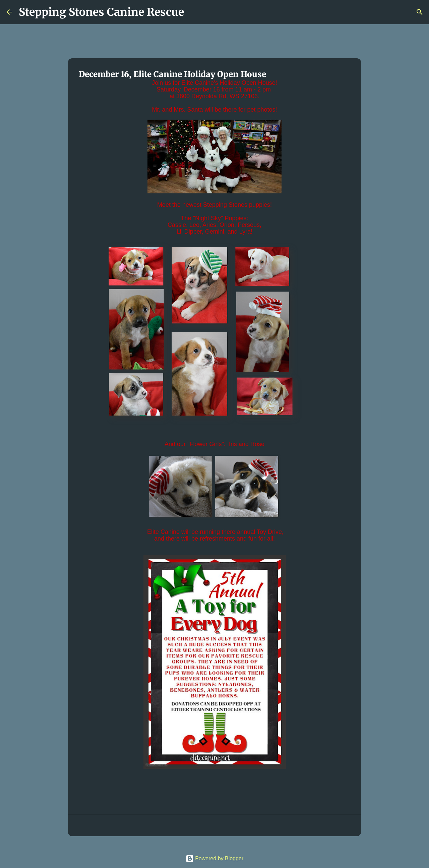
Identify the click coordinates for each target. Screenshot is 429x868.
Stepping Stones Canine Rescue (101, 12)
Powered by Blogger (215, 858)
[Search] (193, 12)
